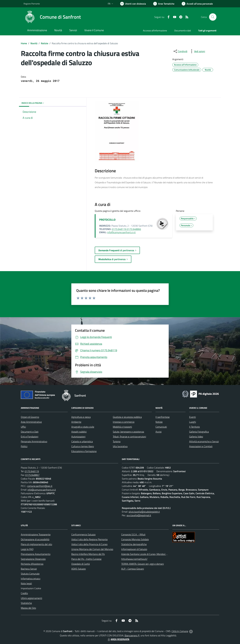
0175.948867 (32, 475)
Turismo (117, 441)
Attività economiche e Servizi (204, 441)
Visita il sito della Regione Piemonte (89, 539)
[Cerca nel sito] (213, 17)
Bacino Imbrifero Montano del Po (88, 554)
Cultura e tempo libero (83, 446)
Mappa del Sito (28, 608)
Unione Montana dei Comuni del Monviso (92, 549)
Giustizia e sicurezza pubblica (127, 417)
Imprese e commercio (124, 422)
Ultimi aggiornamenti (31, 598)
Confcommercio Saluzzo (83, 534)
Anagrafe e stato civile (83, 427)
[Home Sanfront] (52, 17)
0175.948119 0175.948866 (126, 229)
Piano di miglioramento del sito (36, 544)
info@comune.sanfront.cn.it (121, 232)
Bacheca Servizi (29, 569)
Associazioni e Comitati (201, 446)
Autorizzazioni (78, 437)
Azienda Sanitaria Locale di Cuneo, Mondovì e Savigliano (150, 554)
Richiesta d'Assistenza (32, 564)
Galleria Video (196, 437)
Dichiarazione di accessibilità (35, 539)
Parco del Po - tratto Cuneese (86, 559)
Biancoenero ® (132, 635)
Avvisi (158, 432)
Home (24, 43)
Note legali (26, 583)
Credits (24, 593)
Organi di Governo (30, 417)
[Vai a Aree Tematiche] (164, 4)
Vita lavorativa (120, 446)
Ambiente (76, 422)
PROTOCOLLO (107, 220)
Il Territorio (194, 427)
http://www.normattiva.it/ (134, 559)
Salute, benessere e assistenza (128, 432)
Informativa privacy (31, 579)
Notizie (45, 43)
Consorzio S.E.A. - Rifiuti (133, 534)
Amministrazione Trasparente (36, 534)
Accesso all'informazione (155, 31)
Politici (24, 446)
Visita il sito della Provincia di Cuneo (89, 544)
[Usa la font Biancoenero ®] (133, 4)
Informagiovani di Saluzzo (134, 549)
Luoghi (193, 422)
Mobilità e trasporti (122, 427)
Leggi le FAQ (27, 549)
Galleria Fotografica (199, 432)
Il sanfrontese (163, 417)
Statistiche (26, 603)
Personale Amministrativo (34, 441)
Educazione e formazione (84, 451)
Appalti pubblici (79, 432)
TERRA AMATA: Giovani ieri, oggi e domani (142, 564)
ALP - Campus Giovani (133, 569)
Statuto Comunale (30, 574)
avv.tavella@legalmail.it (139, 515)
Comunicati (161, 427)
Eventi (192, 417)
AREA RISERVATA (118, 639)
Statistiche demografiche (134, 544)
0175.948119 (32, 471)
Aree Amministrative (31, 422)
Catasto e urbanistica (82, 441)
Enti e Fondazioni (30, 437)
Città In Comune (180, 631)
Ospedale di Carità (81, 564)
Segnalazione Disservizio (33, 559)
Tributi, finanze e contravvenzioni (129, 437)
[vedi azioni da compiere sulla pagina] (197, 51)
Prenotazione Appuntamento (36, 554)
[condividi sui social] (180, 51)
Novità (34, 43)
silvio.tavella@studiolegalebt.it (144, 512)
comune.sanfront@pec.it (40, 486)
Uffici (23, 427)
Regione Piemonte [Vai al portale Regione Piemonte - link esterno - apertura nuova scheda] (32, 4)
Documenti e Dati (30, 432)
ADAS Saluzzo (79, 569)
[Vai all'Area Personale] (197, 4)
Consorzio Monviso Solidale (135, 539)
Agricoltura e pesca (81, 417)
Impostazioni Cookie (31, 588)
